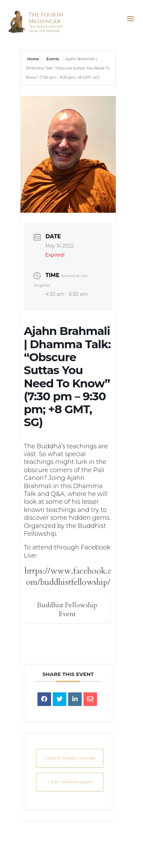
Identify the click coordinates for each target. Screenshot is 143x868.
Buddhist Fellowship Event (67, 609)
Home (34, 59)
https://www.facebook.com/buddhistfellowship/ (68, 576)
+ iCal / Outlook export (70, 782)
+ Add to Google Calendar (70, 758)
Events (53, 59)
